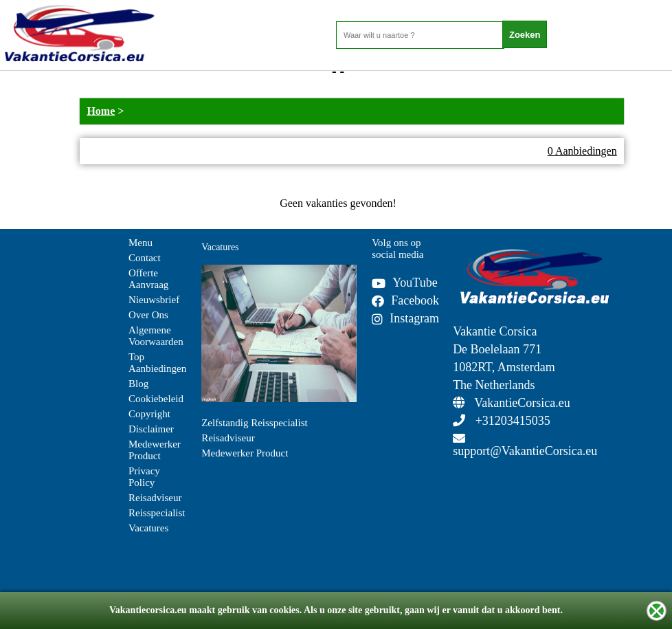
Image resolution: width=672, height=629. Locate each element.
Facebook (405, 300)
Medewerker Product (155, 450)
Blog (138, 384)
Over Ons (148, 315)
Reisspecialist (157, 513)
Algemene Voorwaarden (156, 336)
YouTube (405, 283)
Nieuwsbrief (154, 300)
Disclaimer (151, 429)
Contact (145, 258)
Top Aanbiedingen (157, 363)
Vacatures (148, 528)
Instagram (405, 318)
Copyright (149, 414)
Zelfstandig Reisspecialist (255, 423)
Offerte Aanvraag (148, 279)
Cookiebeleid (156, 399)
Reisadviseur (155, 498)
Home (101, 111)
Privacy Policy (144, 477)
